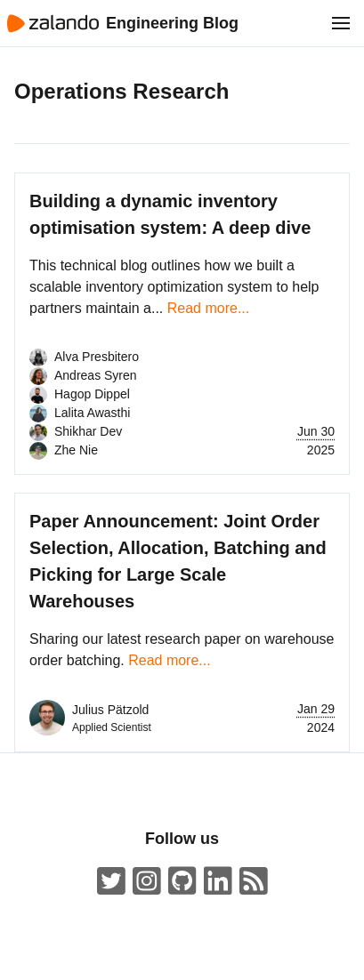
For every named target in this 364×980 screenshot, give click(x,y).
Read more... (208, 308)
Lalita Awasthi (92, 413)
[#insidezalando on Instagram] (147, 882)
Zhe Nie (76, 450)
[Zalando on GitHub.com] (182, 882)
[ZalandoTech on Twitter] (111, 882)
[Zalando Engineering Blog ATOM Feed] (254, 882)
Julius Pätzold (110, 710)
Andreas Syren (96, 375)
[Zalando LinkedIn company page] (218, 882)
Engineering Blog (172, 23)
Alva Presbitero (97, 357)
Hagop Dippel (92, 394)
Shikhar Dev (88, 431)
